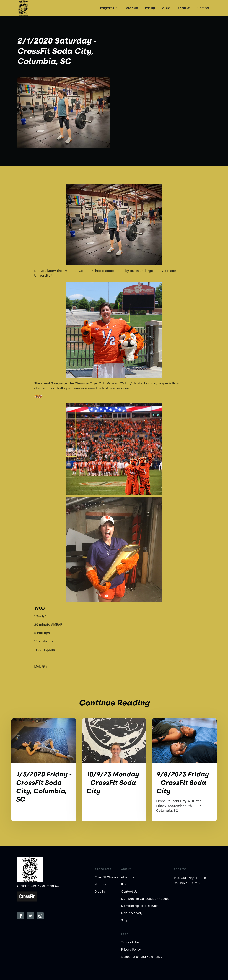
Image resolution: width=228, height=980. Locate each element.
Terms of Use (130, 942)
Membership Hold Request (140, 906)
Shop (125, 920)
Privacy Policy (131, 950)
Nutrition (101, 884)
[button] (108, 8)
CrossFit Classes (106, 877)
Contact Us (129, 892)
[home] (23, 8)
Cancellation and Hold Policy (142, 957)
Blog (124, 884)
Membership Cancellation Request (146, 899)
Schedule (131, 8)
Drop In (100, 892)
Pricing (150, 8)
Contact (203, 8)
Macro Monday (132, 913)
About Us (184, 8)
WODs (166, 8)
